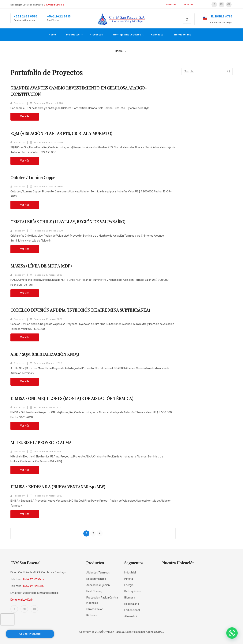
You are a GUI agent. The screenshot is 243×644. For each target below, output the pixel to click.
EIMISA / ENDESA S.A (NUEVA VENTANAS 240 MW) (63, 486)
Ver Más (25, 116)
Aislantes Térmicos (98, 573)
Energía (129, 585)
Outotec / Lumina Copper (36, 177)
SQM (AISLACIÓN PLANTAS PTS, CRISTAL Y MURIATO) (67, 133)
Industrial (130, 573)
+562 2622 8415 (59, 16)
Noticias (189, 4)
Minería (129, 579)
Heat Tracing (94, 591)
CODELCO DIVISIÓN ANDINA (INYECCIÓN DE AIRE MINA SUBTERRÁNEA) (87, 310)
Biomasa (130, 598)
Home (119, 51)
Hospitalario (132, 604)
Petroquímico (133, 591)
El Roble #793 (218, 18)
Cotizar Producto (30, 634)
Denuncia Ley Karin (22, 600)
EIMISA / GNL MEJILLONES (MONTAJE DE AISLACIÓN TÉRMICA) (77, 398)
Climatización (95, 609)
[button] (232, 633)
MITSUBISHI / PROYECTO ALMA (44, 442)
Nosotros (171, 4)
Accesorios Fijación (98, 585)
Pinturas (92, 615)
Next (100, 533)
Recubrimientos (96, 579)
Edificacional (132, 610)
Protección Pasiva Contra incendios (102, 600)
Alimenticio (131, 616)
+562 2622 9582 (26, 16)
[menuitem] (54, 35)
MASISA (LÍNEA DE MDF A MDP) (44, 266)
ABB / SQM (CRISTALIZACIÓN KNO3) (48, 354)
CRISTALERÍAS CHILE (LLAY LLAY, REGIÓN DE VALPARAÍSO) (73, 221)
